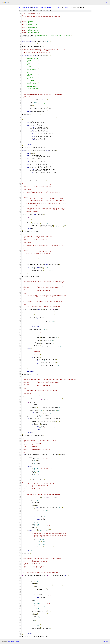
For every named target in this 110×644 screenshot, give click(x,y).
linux (29, 7)
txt (104, 642)
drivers (67, 7)
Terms (17, 642)
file (49, 11)
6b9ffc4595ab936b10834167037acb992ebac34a (47, 7)
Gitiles (9, 642)
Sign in (107, 2)
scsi (72, 7)
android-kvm (23, 7)
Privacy (13, 642)
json (107, 642)
